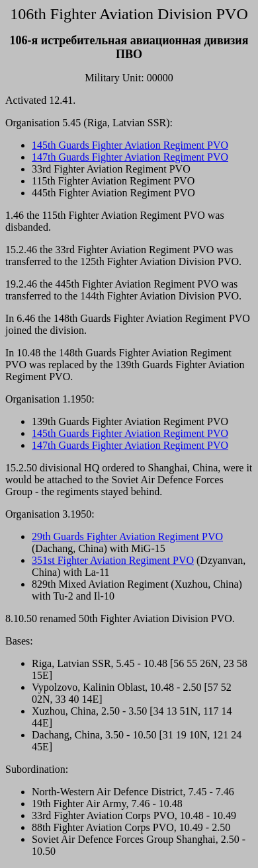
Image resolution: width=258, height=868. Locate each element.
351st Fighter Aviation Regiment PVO (113, 560)
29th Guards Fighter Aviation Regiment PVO (127, 536)
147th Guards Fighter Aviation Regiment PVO (130, 157)
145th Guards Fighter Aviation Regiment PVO (130, 145)
